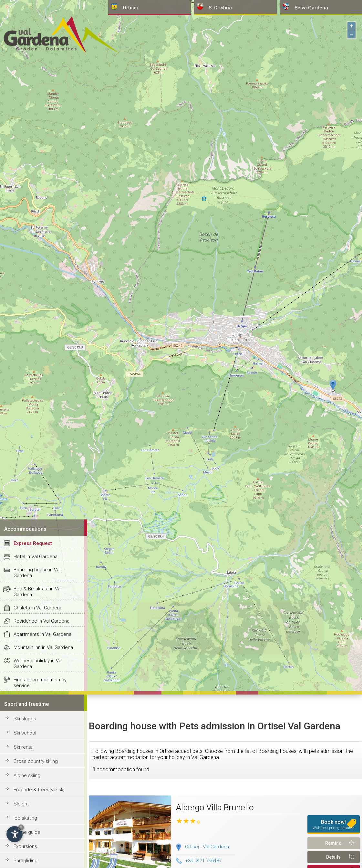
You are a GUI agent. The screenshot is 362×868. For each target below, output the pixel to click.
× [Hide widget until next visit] (21, 827)
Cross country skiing (36, 761)
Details (333, 857)
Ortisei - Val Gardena (207, 847)
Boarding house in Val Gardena (37, 573)
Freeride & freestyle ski (39, 790)
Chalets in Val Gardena (38, 608)
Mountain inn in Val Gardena (43, 647)
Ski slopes (25, 719)
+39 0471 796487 (199, 861)
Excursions (25, 846)
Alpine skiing (27, 775)
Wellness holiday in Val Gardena (38, 664)
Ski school (25, 733)
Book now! (334, 824)
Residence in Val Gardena (41, 621)
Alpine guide (27, 832)
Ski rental (24, 747)
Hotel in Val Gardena (36, 557)
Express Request (33, 543)
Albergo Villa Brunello (215, 807)
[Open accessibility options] (15, 834)
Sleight (21, 804)
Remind (333, 843)
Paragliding (26, 861)
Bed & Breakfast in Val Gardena (37, 592)
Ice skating (25, 818)
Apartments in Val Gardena (42, 634)
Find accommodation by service (40, 683)
